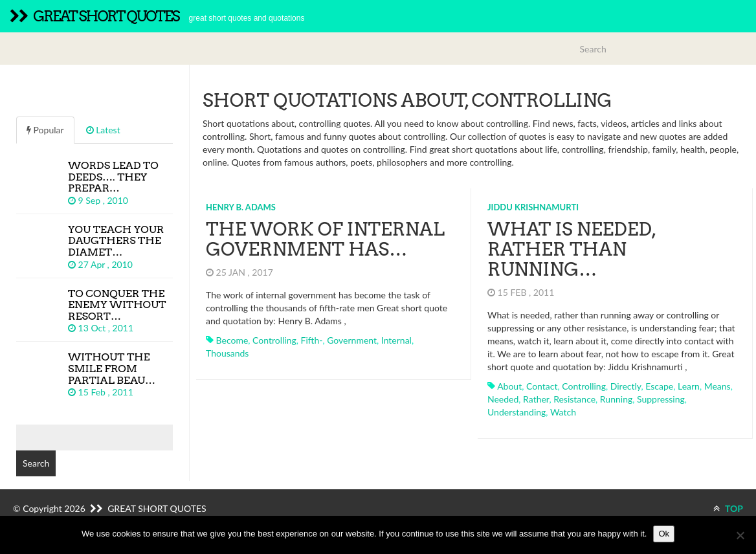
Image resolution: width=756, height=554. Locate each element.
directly (626, 386)
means (717, 386)
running (616, 399)
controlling (274, 340)
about (509, 386)
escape (659, 386)
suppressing (661, 399)
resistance (574, 399)
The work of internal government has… (325, 239)
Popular (45, 130)
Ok (664, 534)
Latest (103, 130)
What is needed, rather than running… (572, 249)
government (352, 340)
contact (542, 386)
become (232, 340)
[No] (740, 535)
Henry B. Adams (241, 207)
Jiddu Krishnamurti (533, 207)
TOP (728, 508)
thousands (227, 353)
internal (396, 340)
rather (536, 399)
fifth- (312, 340)
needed (503, 399)
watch (563, 412)
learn (689, 386)
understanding (517, 412)
